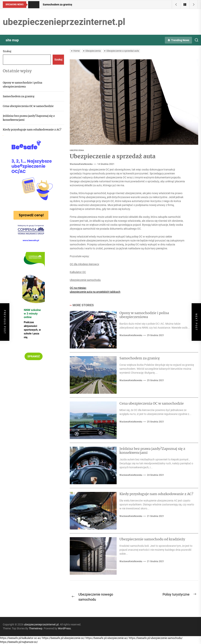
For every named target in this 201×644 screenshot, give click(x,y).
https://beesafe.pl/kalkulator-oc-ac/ (21, 638)
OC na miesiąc (78, 288)
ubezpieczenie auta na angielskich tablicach (95, 292)
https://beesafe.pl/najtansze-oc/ (19, 642)
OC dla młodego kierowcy (84, 264)
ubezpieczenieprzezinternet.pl (64, 22)
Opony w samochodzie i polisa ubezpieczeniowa (144, 315)
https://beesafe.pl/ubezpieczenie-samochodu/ (156, 638)
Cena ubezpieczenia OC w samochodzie (152, 403)
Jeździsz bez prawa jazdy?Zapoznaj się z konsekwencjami (152, 451)
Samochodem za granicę (140, 358)
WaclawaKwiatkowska (81, 164)
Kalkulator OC (78, 272)
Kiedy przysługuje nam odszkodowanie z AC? (156, 494)
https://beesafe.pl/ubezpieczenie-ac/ (107, 638)
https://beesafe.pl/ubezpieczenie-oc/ (64, 638)
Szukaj (7, 51)
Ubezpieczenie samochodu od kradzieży (152, 539)
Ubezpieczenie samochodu (85, 280)
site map (12, 40)
